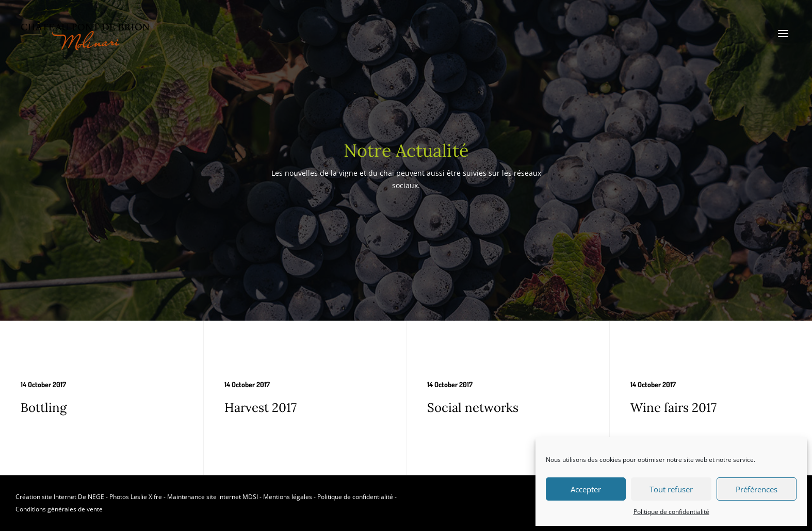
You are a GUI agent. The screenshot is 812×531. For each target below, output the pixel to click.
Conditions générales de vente (59, 509)
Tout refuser (671, 489)
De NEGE (91, 497)
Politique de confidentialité (671, 512)
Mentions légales (288, 497)
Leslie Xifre (146, 497)
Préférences (757, 489)
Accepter (586, 489)
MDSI (250, 497)
